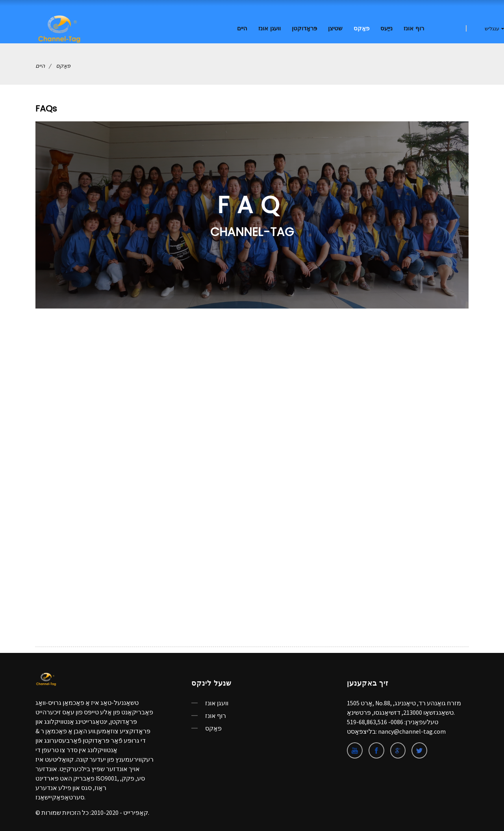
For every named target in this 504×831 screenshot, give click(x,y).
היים (242, 29)
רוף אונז (414, 29)
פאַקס (361, 29)
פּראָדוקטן (304, 29)
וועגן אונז (270, 29)
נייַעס (386, 29)
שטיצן (335, 29)
